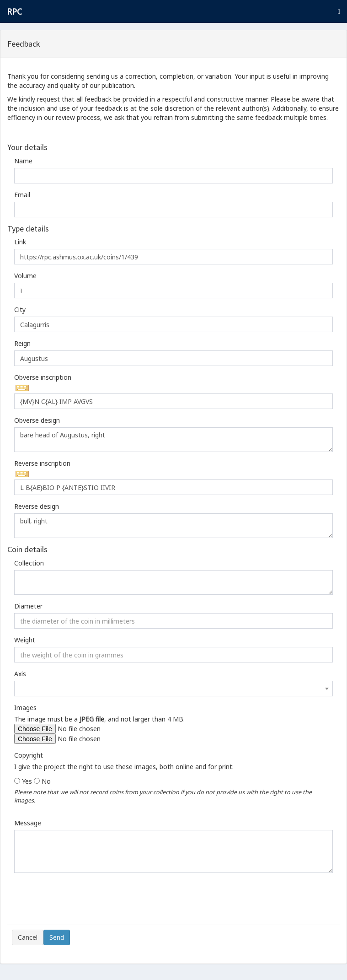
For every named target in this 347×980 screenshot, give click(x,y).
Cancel (28, 937)
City (20, 310)
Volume (25, 276)
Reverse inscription (42, 463)
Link (20, 242)
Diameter (28, 606)
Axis (20, 674)
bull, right (173, 526)
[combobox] (173, 689)
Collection (29, 563)
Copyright (29, 755)
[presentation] (81, 902)
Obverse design (37, 420)
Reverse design (37, 506)
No (46, 781)
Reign (22, 343)
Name (23, 161)
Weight (25, 640)
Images (25, 708)
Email (22, 195)
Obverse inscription (43, 377)
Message (28, 823)
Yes (27, 781)
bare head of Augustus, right (173, 440)
